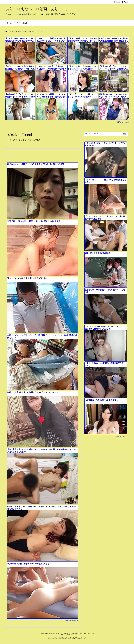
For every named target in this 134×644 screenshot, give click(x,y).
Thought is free (80, 638)
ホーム (10, 31)
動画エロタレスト (123, 122)
